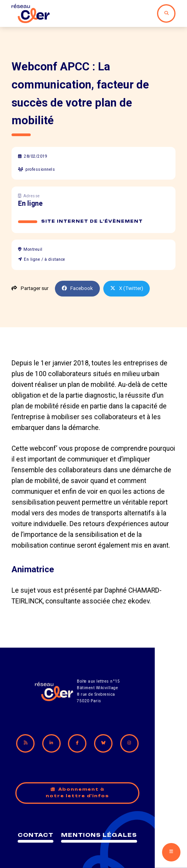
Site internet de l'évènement (92, 221)
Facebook (78, 288)
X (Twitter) (127, 288)
